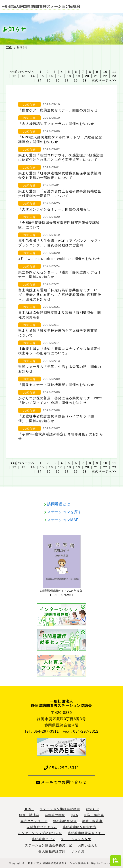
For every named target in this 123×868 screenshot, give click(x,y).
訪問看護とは (59, 504)
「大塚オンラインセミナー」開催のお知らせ (54, 209)
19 (78, 76)
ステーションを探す (65, 512)
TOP (9, 47)
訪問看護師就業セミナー (86, 833)
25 (49, 80)
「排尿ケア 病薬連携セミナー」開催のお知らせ (58, 110)
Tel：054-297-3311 (42, 731)
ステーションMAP (63, 520)
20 (87, 76)
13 (23, 76)
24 (40, 80)
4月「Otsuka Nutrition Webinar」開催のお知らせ (59, 259)
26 (58, 80)
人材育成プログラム (42, 827)
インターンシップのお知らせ (40, 833)
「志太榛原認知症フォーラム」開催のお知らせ (56, 124)
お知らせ (29, 105)
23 (114, 76)
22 (105, 76)
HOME (29, 809)
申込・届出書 (94, 815)
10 (105, 72)
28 (76, 80)
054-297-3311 (61, 767)
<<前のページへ (22, 72)
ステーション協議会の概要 (60, 809)
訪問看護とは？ (44, 839)
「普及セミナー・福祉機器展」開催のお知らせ (56, 385)
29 (85, 80)
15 (42, 76)
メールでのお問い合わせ (61, 782)
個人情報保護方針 (52, 851)
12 (14, 76)
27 (67, 80)
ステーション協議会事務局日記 (49, 845)
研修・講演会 (29, 815)
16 (51, 76)
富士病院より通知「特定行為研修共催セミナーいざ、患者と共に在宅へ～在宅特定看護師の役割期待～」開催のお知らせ (60, 295)
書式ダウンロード (34, 821)
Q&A (74, 815)
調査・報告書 (93, 821)
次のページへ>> (104, 80)
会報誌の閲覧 (55, 815)
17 (60, 76)
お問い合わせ (88, 845)
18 (69, 76)
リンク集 (78, 851)
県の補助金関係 (65, 821)
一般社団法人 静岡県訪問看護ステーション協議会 (56, 863)
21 (96, 76)
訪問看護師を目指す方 (80, 827)
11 (114, 72)
